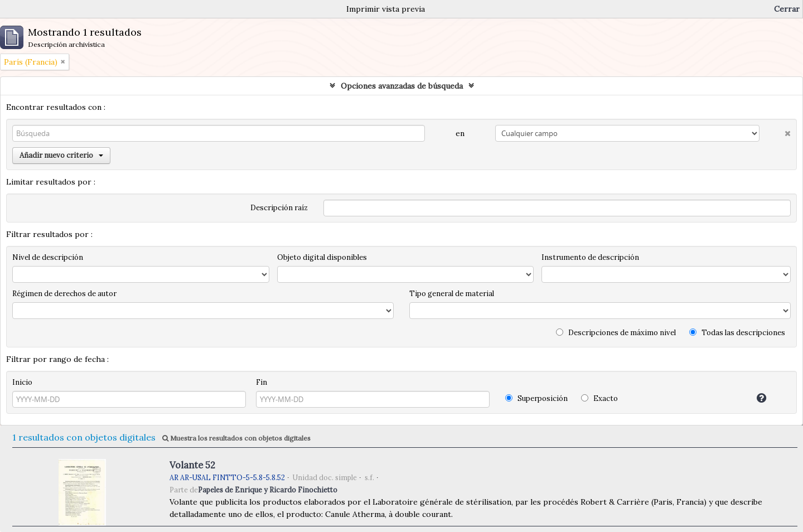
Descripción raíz (279, 208)
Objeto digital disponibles (322, 257)
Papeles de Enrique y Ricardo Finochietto (268, 490)
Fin (262, 382)
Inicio (22, 382)
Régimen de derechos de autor (64, 294)
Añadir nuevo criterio (61, 155)
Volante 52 (192, 465)
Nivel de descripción (48, 257)
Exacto (599, 398)
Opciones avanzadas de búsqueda (402, 86)
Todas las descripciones (737, 333)
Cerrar (787, 9)
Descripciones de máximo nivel (616, 333)
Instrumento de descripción (590, 257)
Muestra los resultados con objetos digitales (236, 438)
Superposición (536, 398)
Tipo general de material (452, 294)
